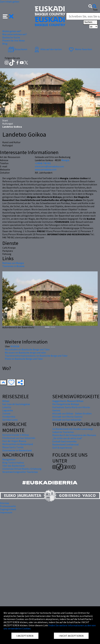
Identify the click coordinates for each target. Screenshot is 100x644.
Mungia (65, 160)
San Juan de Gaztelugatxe (16, 404)
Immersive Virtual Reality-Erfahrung (22, 469)
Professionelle (8, 506)
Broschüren (18, 49)
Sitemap (5, 503)
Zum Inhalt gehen (10, 2)
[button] (8, 16)
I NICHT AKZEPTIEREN (71, 636)
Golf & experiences (62, 448)
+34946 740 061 (43, 163)
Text (95, 10)
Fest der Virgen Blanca (14, 441)
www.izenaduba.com (46, 169)
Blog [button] (5, 44)
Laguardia (8, 410)
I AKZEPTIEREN (25, 636)
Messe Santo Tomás (13, 447)
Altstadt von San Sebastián (67, 420)
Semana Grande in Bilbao (16, 435)
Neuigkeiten (9, 459)
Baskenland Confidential (66, 444)
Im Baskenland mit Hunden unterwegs (73, 429)
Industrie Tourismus (63, 432)
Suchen (90, 22)
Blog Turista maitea (13, 463)
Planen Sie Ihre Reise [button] (14, 41)
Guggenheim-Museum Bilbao (68, 401)
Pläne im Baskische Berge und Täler (24, 359)
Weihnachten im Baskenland (18, 444)
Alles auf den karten (48, 49)
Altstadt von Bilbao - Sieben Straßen (72, 413)
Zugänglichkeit (8, 509)
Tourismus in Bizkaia (13, 266)
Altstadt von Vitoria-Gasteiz (67, 417)
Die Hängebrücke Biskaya (66, 404)
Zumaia (6, 413)
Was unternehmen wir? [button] (15, 34)
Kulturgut (8, 124)
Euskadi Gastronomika (64, 441)
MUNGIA (15, 346)
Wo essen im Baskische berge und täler (25, 353)
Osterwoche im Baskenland (17, 450)
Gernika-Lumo (10, 420)
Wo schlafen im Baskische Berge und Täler (27, 349)
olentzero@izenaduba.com (49, 166)
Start (5, 120)
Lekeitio (7, 407)
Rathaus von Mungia (13, 263)
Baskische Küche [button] (11, 37)
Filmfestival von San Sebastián (19, 438)
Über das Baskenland (13, 466)
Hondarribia (9, 417)
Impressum (6, 512)
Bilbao (6, 401)
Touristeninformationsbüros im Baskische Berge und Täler (36, 356)
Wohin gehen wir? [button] (12, 31)
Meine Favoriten (80, 49)
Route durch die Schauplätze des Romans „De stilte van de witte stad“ (74, 437)
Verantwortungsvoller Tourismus (20, 472)
